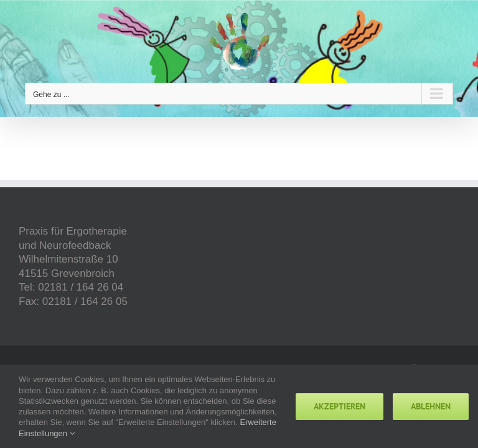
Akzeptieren (340, 406)
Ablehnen (431, 406)
